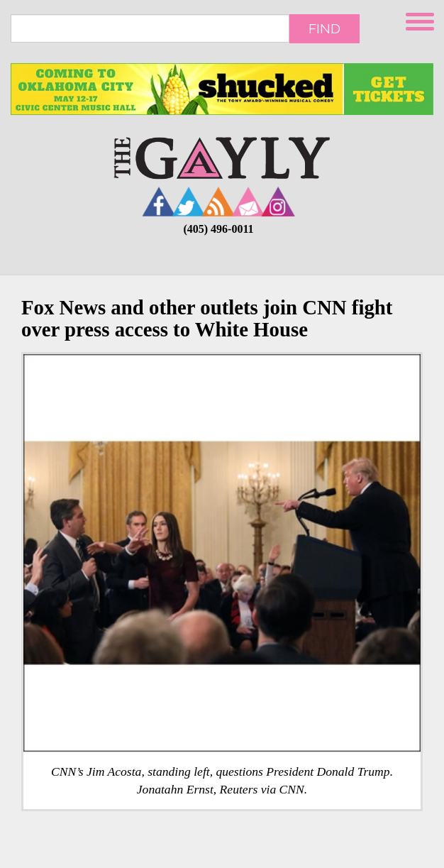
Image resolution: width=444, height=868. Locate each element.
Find (324, 28)
